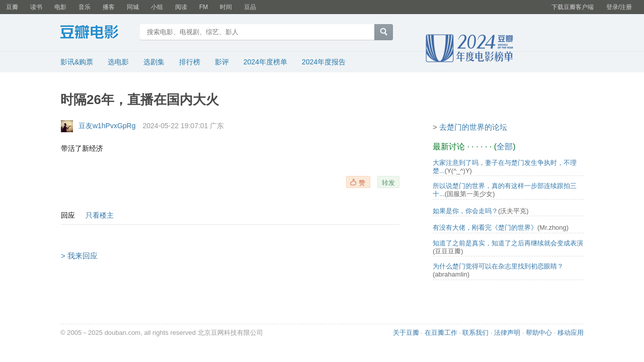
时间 (226, 7)
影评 (222, 62)
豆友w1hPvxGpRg (107, 126)
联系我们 (475, 333)
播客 (109, 7)
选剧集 (154, 62)
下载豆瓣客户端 (573, 7)
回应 (68, 215)
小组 (157, 7)
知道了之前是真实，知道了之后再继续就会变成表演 (508, 243)
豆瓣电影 (97, 33)
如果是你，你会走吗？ (465, 211)
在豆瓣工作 (441, 333)
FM (204, 7)
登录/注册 (619, 7)
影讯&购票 (77, 62)
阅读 (181, 7)
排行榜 (190, 62)
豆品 (250, 7)
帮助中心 (539, 333)
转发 (388, 183)
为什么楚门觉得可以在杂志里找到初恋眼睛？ (498, 266)
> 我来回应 (79, 256)
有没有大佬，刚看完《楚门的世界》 (485, 228)
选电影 (118, 62)
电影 (60, 7)
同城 (133, 7)
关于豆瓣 (406, 333)
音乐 (85, 7)
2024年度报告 (324, 62)
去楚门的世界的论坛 (473, 127)
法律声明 (507, 333)
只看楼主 (100, 215)
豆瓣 (12, 7)
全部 (505, 147)
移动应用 (571, 333)
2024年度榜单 (265, 62)
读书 (36, 7)
